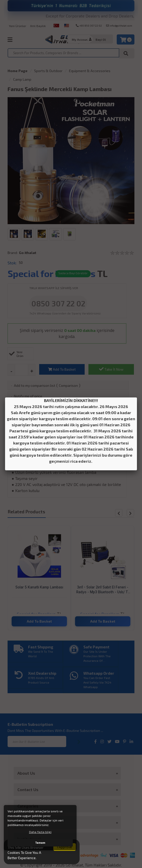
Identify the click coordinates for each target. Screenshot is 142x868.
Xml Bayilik (38, 26)
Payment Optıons (39, 441)
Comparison (68, 385)
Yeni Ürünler (18, 26)
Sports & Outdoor (48, 71)
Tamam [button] (40, 843)
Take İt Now (111, 369)
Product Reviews (103, 441)
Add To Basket (62, 369)
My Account (80, 39)
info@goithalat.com (119, 26)
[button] (130, 513)
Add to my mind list (29, 407)
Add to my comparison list (35, 385)
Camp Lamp (22, 79)
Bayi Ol (101, 39)
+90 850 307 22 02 (89, 26)
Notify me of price (28, 396)
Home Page (18, 71)
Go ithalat (28, 253)
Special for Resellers (52, 273)
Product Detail (71, 428)
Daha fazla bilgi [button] (40, 832)
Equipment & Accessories (90, 71)
